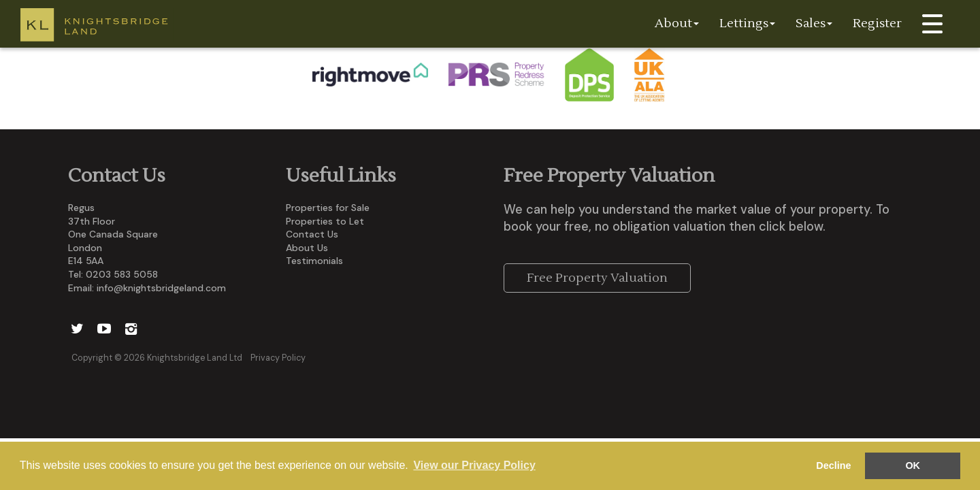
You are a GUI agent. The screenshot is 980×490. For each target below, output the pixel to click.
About (677, 23)
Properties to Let (325, 221)
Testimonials (314, 261)
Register (877, 23)
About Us (307, 248)
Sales (814, 23)
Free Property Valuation (597, 278)
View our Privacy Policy (474, 465)
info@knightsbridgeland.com (161, 288)
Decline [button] (833, 465)
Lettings (747, 23)
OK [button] (913, 465)
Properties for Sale (328, 208)
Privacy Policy (278, 358)
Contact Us (312, 234)
